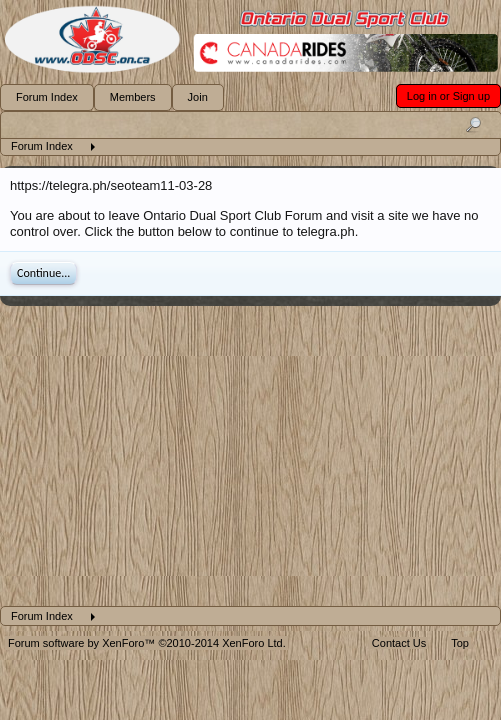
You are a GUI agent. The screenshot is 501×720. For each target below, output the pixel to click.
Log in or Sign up (448, 96)
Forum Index (47, 97)
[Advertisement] (250, 456)
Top (460, 643)
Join (198, 97)
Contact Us (399, 643)
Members (133, 97)
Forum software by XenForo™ (147, 643)
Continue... (43, 273)
